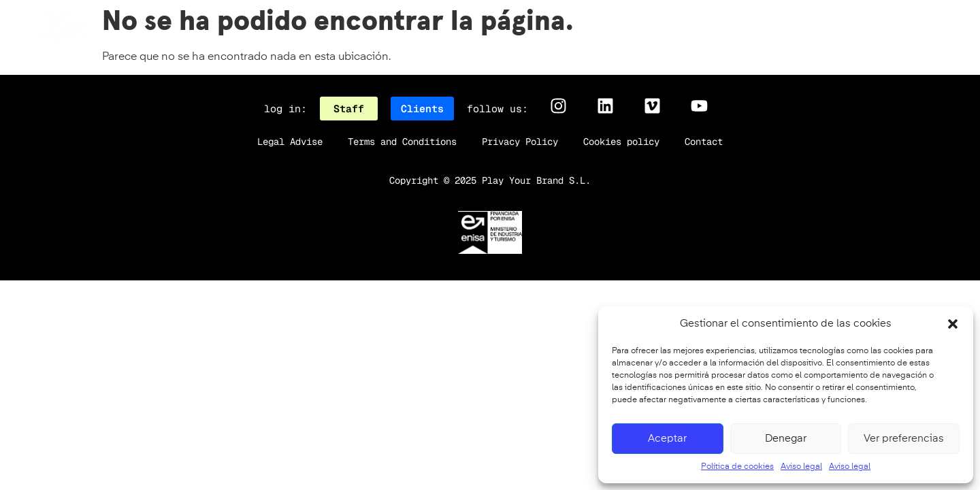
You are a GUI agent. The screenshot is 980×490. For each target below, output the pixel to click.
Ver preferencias (904, 439)
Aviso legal (801, 467)
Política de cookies (737, 467)
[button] (953, 324)
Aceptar (667, 439)
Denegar (786, 439)
